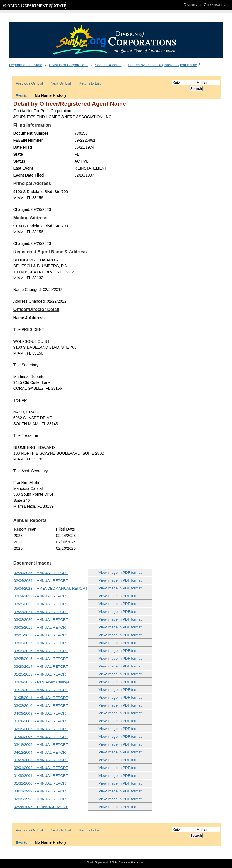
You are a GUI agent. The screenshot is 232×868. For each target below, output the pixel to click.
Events (22, 96)
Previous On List (29, 83)
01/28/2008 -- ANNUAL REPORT (41, 721)
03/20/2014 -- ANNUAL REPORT (41, 666)
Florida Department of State (25, 5)
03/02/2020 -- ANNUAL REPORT (41, 620)
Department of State (26, 65)
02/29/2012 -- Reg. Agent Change (42, 682)
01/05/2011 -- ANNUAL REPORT (41, 698)
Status (19, 161)
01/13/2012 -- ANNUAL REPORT (41, 690)
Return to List (90, 83)
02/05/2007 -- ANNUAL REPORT (41, 729)
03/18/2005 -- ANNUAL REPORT (41, 745)
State (18, 154)
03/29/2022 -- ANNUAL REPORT (41, 604)
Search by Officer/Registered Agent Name (162, 65)
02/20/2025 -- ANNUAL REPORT (41, 573)
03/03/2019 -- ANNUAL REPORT (41, 627)
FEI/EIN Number (28, 140)
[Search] (196, 83)
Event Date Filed (29, 175)
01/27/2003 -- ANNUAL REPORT (41, 760)
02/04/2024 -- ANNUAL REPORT (41, 581)
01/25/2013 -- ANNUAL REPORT (41, 674)
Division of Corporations (69, 65)
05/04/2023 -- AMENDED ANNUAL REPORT (51, 588)
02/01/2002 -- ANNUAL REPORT (41, 768)
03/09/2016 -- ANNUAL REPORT (41, 651)
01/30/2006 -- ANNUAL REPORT (41, 737)
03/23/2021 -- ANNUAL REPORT (41, 612)
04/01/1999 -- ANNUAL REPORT (41, 791)
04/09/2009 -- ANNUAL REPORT (41, 713)
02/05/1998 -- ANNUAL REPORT (41, 799)
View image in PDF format (120, 572)
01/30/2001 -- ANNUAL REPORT (41, 776)
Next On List (61, 83)
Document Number (31, 133)
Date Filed (23, 147)
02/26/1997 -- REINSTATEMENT (41, 807)
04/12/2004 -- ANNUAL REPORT (41, 752)
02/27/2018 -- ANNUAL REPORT (41, 635)
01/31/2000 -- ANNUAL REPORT (41, 783)
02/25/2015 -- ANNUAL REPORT (41, 659)
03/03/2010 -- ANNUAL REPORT (41, 706)
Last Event (23, 168)
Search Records (108, 65)
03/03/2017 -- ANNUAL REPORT (41, 643)
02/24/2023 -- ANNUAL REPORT (41, 596)
